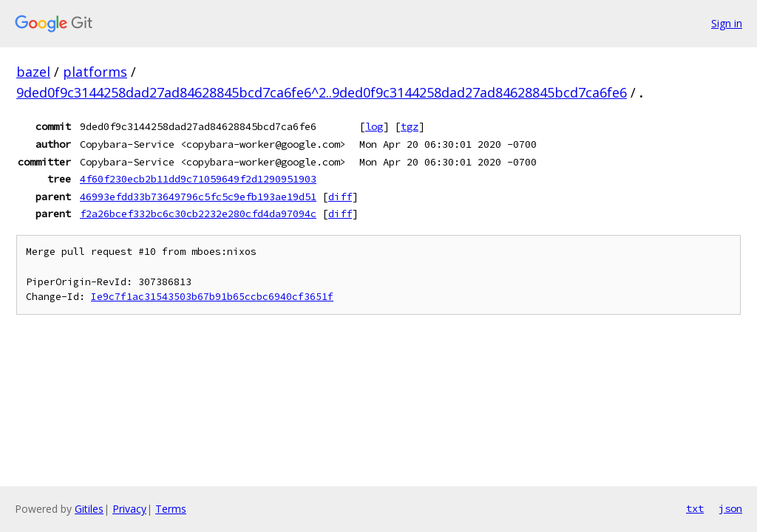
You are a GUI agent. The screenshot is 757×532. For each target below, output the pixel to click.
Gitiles (89, 509)
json (730, 508)
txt (695, 508)
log (374, 126)
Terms (171, 509)
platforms (95, 72)
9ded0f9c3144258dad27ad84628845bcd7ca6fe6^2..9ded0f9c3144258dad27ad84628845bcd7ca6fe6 (322, 92)
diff (340, 197)
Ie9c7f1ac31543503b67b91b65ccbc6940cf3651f (212, 297)
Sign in (727, 23)
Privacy (129, 509)
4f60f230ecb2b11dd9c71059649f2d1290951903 (198, 179)
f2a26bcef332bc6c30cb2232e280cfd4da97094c (198, 214)
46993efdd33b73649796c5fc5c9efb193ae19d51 (198, 197)
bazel (33, 72)
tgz (410, 126)
